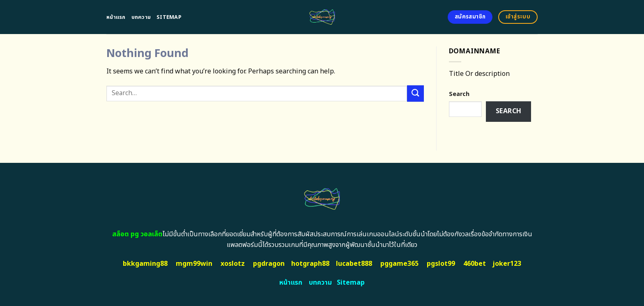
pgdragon (269, 264)
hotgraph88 (310, 264)
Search (459, 94)
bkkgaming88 (145, 264)
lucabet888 (354, 264)
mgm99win (194, 264)
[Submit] (415, 93)
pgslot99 (441, 264)
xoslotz (233, 264)
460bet (475, 264)
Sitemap (169, 17)
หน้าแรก (116, 17)
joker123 (507, 264)
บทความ (141, 17)
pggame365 (399, 264)
